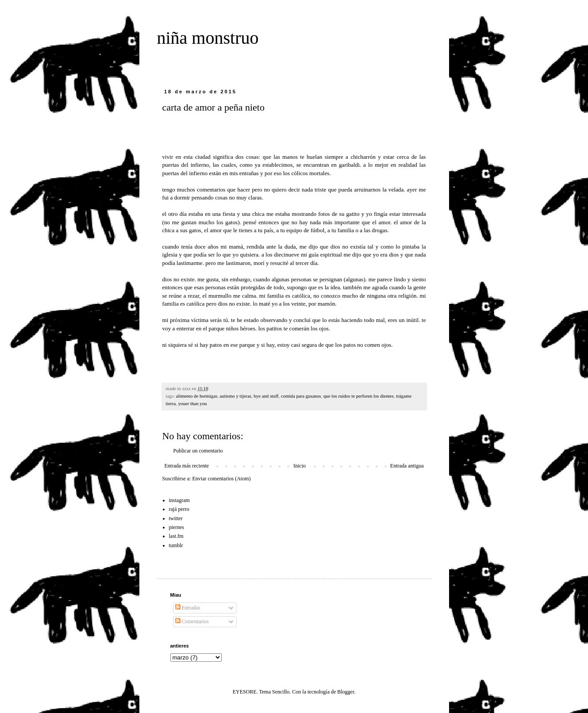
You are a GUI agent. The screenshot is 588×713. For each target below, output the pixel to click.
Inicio (300, 466)
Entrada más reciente (187, 466)
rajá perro (179, 509)
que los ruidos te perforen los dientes (359, 396)
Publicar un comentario (198, 451)
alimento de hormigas (197, 396)
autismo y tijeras (236, 396)
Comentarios (192, 621)
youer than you (193, 403)
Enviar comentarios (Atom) (222, 479)
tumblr (176, 545)
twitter (176, 518)
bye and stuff (266, 396)
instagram (179, 500)
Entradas (188, 608)
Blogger (346, 692)
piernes (177, 527)
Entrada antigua (407, 466)
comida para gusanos (301, 396)
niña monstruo (208, 38)
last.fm (176, 536)
